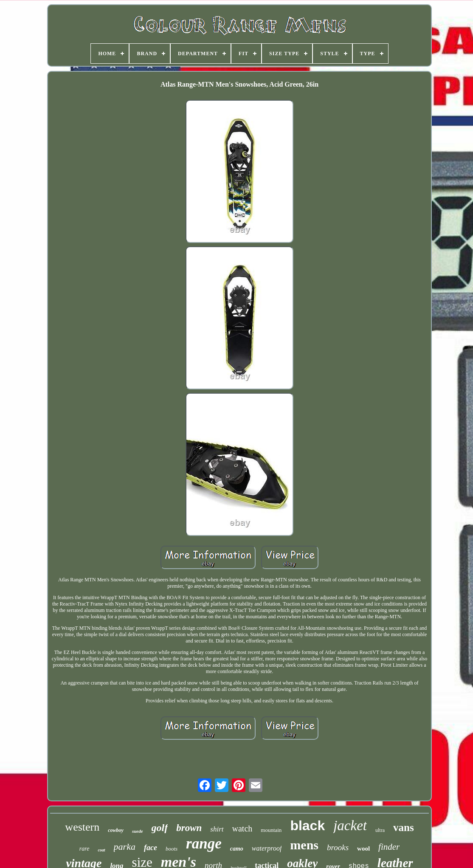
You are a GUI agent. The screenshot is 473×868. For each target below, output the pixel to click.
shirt (217, 829)
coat (101, 850)
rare (84, 849)
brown (189, 828)
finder (389, 847)
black (307, 826)
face (151, 848)
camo (237, 849)
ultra (380, 830)
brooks (338, 847)
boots (172, 849)
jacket (350, 826)
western (82, 827)
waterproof (267, 848)
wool (363, 848)
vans (404, 827)
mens (304, 845)
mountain (271, 830)
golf (160, 828)
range (204, 844)
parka (125, 847)
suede (138, 831)
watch (242, 829)
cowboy (116, 830)
